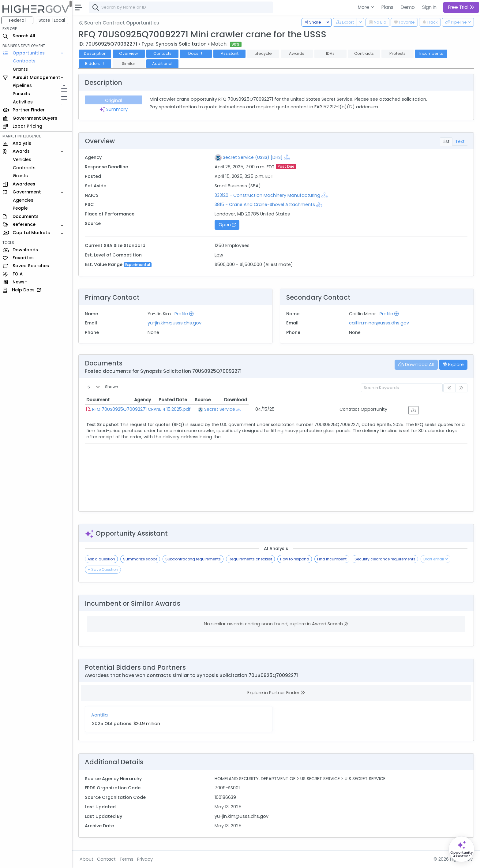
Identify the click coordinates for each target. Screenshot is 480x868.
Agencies (24, 200)
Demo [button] (408, 7)
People (22, 208)
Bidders (96, 64)
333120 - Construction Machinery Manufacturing (268, 195)
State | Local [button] (53, 20)
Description (96, 53)
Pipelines (24, 85)
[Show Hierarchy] (288, 157)
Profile (185, 314)
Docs (197, 53)
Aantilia (101, 715)
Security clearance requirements (386, 559)
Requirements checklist (252, 559)
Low (220, 255)
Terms (128, 859)
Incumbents (432, 53)
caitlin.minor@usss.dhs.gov (380, 323)
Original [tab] (115, 100)
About (88, 859)
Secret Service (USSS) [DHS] (254, 157)
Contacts (164, 53)
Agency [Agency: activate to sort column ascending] (252, 400)
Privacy (146, 859)
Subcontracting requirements (194, 559)
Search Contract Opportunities (120, 23)
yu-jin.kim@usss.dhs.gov (176, 323)
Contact (108, 859)
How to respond (296, 559)
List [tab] (446, 141)
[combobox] (182, 7)
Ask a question (103, 559)
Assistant (231, 53)
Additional (163, 64)
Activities (24, 102)
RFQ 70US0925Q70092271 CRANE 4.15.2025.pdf (143, 409)
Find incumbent (333, 559)
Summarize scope (141, 559)
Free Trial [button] (461, 7)
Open (228, 225)
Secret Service (266, 409)
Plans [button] (387, 7)
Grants (22, 69)
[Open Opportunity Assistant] (461, 849)
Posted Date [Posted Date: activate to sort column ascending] (318, 400)
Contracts (25, 61)
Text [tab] (460, 141)
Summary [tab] (115, 109)
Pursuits (23, 94)
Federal (19, 20)
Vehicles (23, 159)
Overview (130, 53)
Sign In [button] (429, 7)
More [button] (364, 7)
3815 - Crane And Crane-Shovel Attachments (266, 204)
